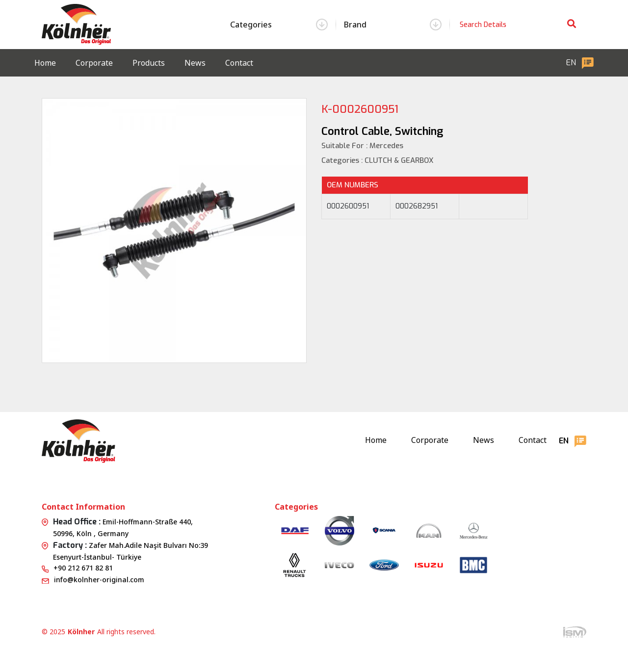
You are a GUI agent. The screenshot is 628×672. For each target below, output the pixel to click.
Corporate (94, 63)
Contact (239, 63)
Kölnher (81, 632)
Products (149, 63)
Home (45, 63)
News (195, 63)
